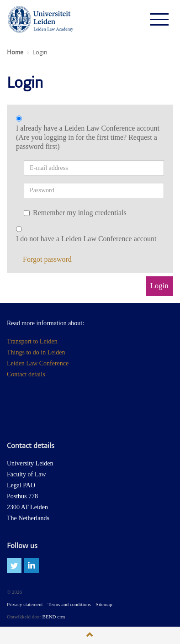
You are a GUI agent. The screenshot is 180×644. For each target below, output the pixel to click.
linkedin (32, 565)
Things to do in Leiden (36, 352)
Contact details (26, 374)
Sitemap (104, 604)
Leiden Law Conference (38, 363)
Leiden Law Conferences (41, 19)
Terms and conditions (69, 604)
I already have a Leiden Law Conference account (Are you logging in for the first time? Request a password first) (88, 137)
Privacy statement (25, 604)
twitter (14, 565)
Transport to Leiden (32, 341)
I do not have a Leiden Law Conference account (86, 239)
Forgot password (47, 259)
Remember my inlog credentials (75, 213)
